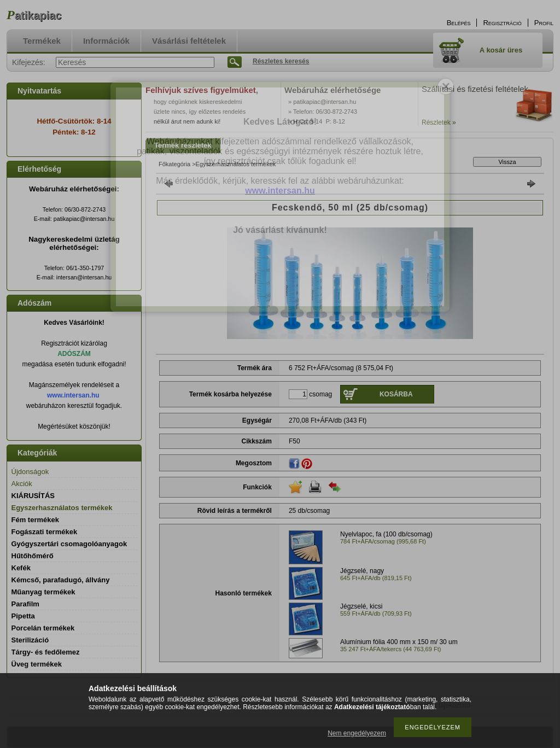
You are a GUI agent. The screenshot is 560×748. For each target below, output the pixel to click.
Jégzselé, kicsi (361, 606)
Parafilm (25, 604)
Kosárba (396, 394)
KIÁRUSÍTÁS (33, 496)
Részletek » (439, 122)
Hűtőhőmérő (33, 556)
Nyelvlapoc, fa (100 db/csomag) (386, 534)
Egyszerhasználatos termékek (62, 508)
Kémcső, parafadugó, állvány (61, 580)
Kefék (21, 568)
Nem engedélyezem (357, 733)
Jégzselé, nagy (362, 571)
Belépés (459, 23)
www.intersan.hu (73, 395)
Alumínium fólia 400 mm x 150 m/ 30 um (399, 642)
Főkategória (174, 164)
